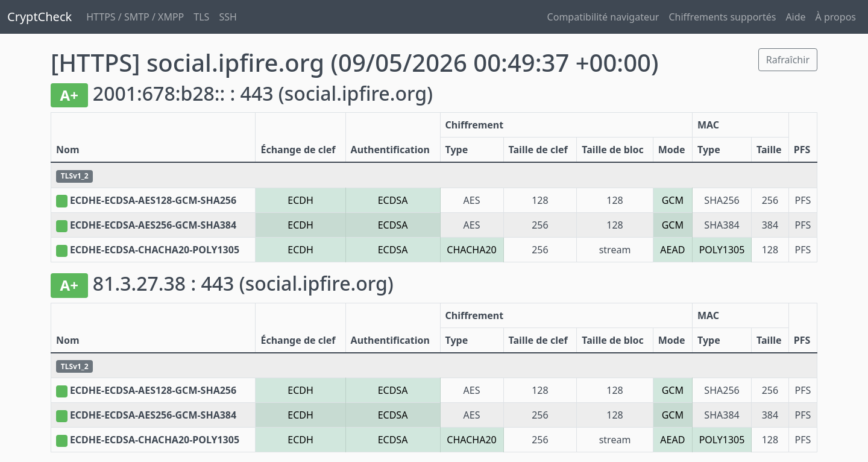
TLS (201, 17)
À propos (836, 17)
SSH (228, 17)
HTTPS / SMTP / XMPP (135, 17)
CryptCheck (39, 17)
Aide (795, 17)
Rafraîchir (788, 60)
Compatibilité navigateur (603, 17)
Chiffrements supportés (722, 17)
